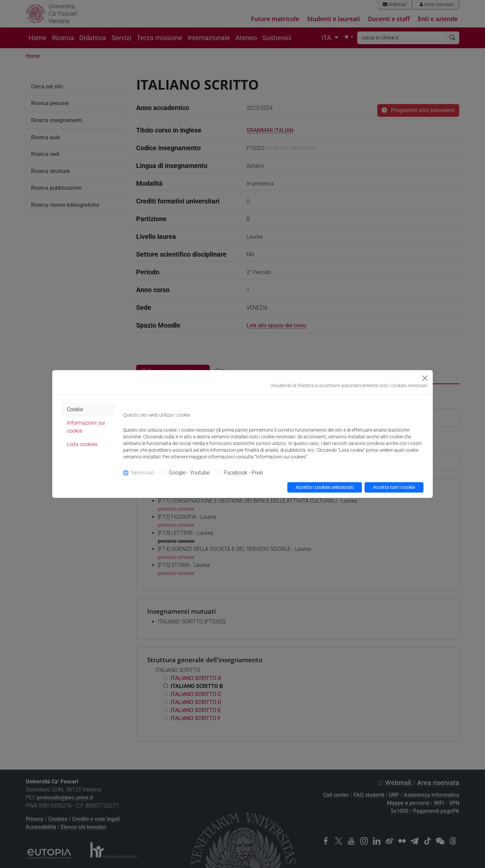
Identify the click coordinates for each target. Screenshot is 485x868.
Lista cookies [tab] (82, 444)
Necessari (143, 473)
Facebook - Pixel (244, 473)
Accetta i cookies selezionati (325, 487)
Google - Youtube (189, 473)
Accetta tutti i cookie (394, 487)
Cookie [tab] (75, 409)
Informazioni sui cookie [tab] (86, 427)
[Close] (425, 378)
